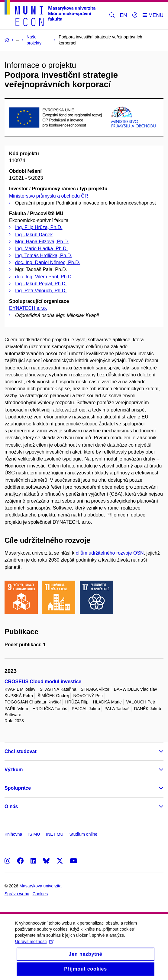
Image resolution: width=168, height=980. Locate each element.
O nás (11, 806)
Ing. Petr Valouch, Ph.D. (41, 291)
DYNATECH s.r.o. (28, 308)
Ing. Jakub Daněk (34, 235)
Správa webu (17, 894)
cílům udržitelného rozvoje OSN (110, 553)
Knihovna (13, 834)
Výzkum (14, 770)
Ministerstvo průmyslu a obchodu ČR (48, 196)
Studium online (84, 834)
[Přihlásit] (135, 15)
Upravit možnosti (34, 947)
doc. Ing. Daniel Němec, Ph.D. (48, 262)
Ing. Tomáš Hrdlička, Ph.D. (44, 256)
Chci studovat (21, 751)
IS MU (34, 834)
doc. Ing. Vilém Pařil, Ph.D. (44, 277)
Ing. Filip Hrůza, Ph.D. (39, 227)
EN (124, 15)
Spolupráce (18, 788)
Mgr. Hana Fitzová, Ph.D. (42, 242)
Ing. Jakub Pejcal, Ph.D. (41, 284)
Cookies (40, 894)
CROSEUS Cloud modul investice (43, 682)
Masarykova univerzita (40, 886)
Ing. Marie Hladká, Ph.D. (41, 249)
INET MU (55, 834)
